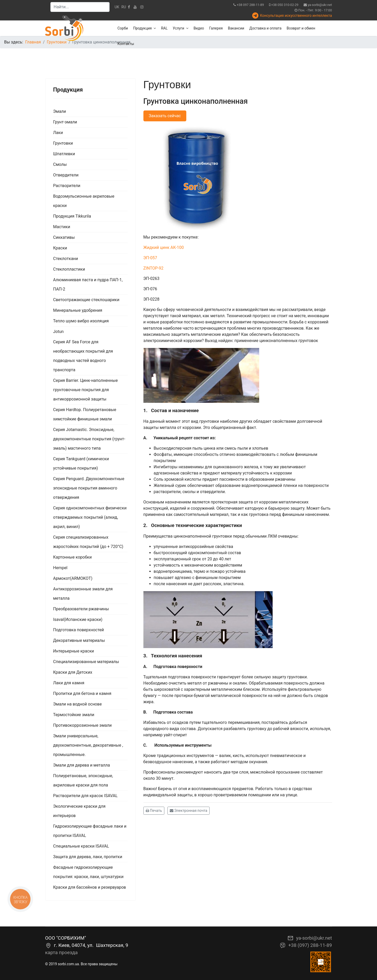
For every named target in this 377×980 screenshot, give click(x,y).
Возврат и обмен (301, 28)
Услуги (179, 28)
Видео (199, 28)
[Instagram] (142, 7)
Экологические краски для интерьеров (79, 811)
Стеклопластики (69, 269)
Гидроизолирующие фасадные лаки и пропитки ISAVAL (90, 831)
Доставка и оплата (265, 28)
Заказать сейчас (165, 116)
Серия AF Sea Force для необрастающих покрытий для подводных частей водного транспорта (83, 356)
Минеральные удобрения (78, 310)
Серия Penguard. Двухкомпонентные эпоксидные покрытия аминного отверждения (89, 488)
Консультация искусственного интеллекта (296, 16)
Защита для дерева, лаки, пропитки (88, 857)
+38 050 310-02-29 (285, 5)
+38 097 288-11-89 (250, 5)
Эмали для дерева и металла (82, 765)
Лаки (58, 133)
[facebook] (129, 7)
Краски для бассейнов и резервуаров (90, 887)
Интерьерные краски (74, 651)
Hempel (60, 568)
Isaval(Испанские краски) (78, 619)
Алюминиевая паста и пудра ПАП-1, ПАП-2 (88, 284)
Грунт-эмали (65, 122)
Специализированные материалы (86, 662)
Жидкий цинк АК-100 (164, 247)
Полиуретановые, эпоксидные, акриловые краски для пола (83, 780)
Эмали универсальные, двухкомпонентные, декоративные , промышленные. (88, 745)
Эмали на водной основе (78, 704)
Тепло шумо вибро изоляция (81, 321)
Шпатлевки (64, 154)
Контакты (126, 44)
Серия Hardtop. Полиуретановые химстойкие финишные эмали (85, 414)
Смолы (60, 164)
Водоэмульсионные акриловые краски (84, 201)
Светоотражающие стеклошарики (86, 300)
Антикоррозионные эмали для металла (83, 594)
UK (117, 7)
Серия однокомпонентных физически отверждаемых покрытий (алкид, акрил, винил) (90, 517)
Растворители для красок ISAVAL (86, 796)
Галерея (216, 28)
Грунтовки (63, 143)
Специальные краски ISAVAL (81, 846)
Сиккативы (64, 237)
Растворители (67, 186)
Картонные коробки (72, 557)
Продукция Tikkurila (72, 216)
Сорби (123, 28)
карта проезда (61, 953)
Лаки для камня (69, 683)
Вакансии (236, 28)
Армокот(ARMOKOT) (73, 578)
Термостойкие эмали (74, 715)
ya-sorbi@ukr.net (320, 5)
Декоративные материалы (79, 640)
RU (124, 7)
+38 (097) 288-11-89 (310, 945)
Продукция (142, 28)
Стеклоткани (66, 259)
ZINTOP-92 (153, 268)
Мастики (62, 227)
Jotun (59, 332)
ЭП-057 (150, 258)
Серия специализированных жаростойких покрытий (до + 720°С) (88, 542)
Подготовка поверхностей (79, 630)
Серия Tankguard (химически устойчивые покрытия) (81, 463)
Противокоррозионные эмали (83, 725)
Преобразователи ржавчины (81, 609)
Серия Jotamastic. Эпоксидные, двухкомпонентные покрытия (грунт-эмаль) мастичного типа (89, 439)
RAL (164, 28)
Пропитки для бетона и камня (82, 693)
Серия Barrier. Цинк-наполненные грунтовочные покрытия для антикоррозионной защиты (86, 390)
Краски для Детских (73, 672)
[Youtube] (135, 7)
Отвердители (66, 175)
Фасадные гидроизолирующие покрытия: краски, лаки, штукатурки (88, 872)
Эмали (60, 111)
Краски (60, 248)
